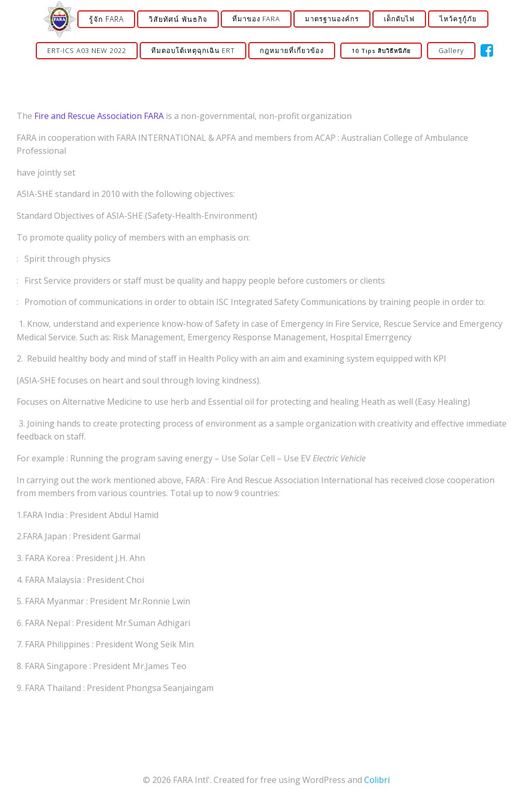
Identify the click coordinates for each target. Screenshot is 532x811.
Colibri (377, 780)
